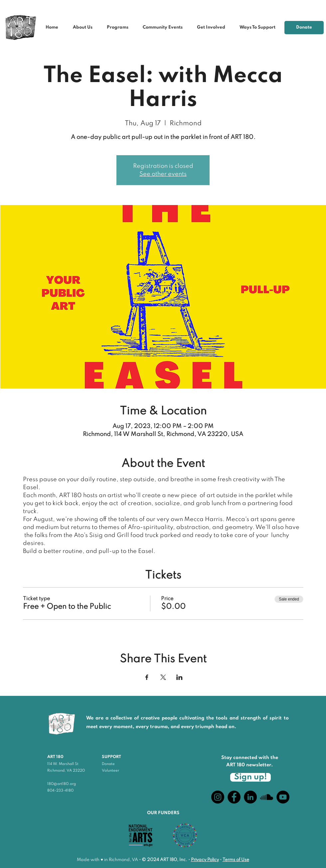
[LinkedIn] (250, 797)
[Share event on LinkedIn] (179, 677)
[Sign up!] (250, 777)
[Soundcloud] (267, 797)
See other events (163, 174)
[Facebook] (234, 797)
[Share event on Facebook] (147, 677)
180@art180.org (62, 784)
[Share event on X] (163, 677)
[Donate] (304, 28)
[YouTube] (283, 797)
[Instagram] (218, 797)
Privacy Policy (205, 860)
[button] (165, 28)
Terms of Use (236, 860)
